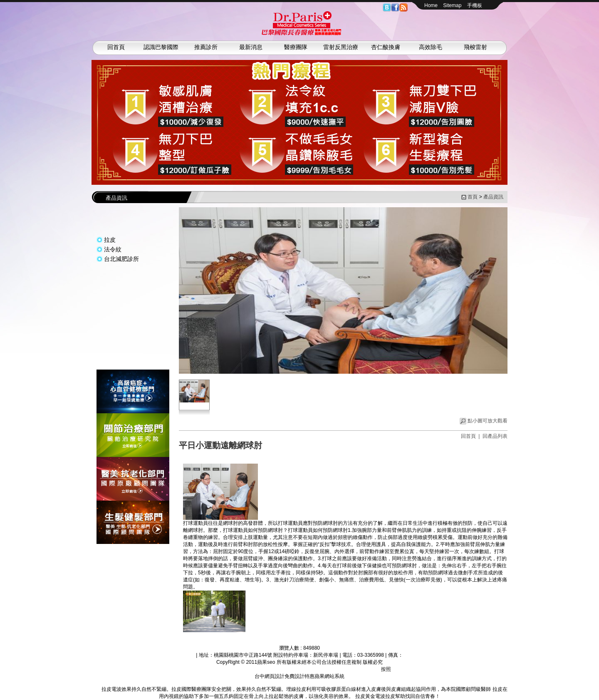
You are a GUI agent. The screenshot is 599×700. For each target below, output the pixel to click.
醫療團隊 (296, 47)
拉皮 (110, 240)
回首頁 (116, 47)
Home (431, 5)
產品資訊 (493, 197)
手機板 (475, 5)
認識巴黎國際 (161, 47)
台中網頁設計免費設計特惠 (285, 676)
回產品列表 (495, 436)
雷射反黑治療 (341, 47)
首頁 (473, 197)
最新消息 (251, 47)
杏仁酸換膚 (386, 47)
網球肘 (230, 523)
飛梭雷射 (475, 47)
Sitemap (452, 5)
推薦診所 (206, 47)
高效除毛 (431, 47)
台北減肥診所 (121, 259)
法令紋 (113, 249)
